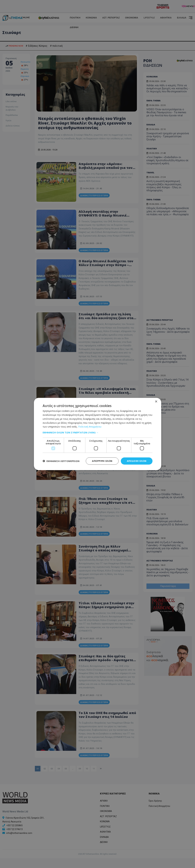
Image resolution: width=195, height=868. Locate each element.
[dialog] (98, 434)
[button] (98, 432)
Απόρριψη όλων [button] (102, 461)
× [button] (156, 402)
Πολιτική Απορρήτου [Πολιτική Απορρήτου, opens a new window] (90, 427)
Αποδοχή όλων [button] (137, 461)
